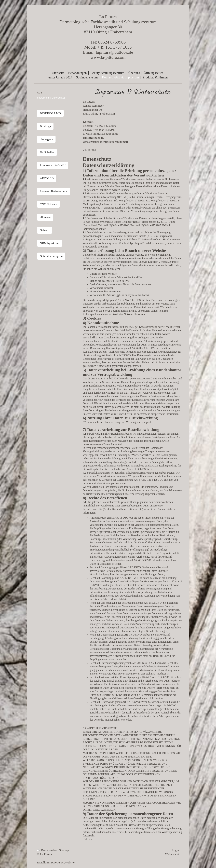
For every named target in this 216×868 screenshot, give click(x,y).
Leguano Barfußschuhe (54, 191)
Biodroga (45, 126)
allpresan (45, 217)
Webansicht (172, 854)
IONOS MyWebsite (63, 862)
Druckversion (48, 850)
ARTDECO (47, 178)
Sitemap (64, 850)
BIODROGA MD (50, 113)
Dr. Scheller (47, 152)
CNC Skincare (48, 204)
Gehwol (45, 230)
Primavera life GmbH (53, 165)
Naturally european (51, 256)
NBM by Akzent (50, 243)
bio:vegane (46, 139)
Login (175, 850)
